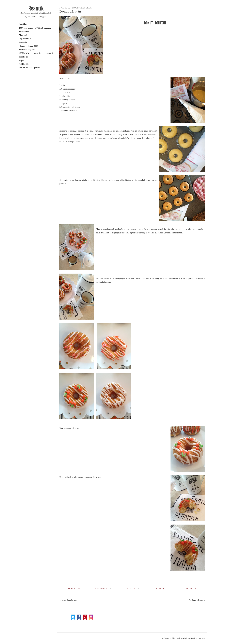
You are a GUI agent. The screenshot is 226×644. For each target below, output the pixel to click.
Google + (191, 589)
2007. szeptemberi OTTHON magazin (35, 28)
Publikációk (24, 64)
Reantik (36, 9)
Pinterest (160, 589)
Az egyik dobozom (68, 600)
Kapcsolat (23, 42)
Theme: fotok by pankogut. (195, 638)
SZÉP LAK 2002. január (29, 68)
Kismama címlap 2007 (28, 46)
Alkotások (23, 35)
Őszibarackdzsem (197, 600)
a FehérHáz (24, 32)
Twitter (130, 589)
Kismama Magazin (27, 50)
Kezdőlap (23, 24)
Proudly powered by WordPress (172, 638)
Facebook (101, 589)
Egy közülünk (25, 39)
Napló (21, 60)
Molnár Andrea (82, 8)
